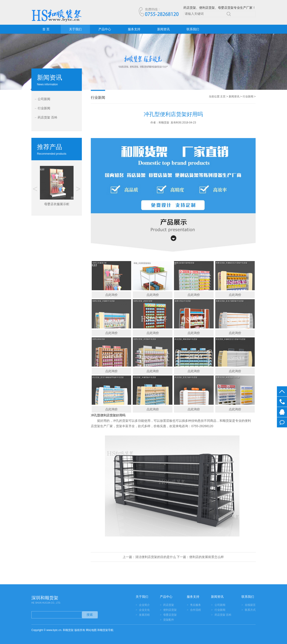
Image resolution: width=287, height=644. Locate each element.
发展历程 (144, 615)
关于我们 (75, 29)
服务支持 (134, 29)
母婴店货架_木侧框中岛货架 (104, 301)
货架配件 (169, 620)
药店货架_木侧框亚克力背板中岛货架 (231, 339)
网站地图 (91, 630)
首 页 (46, 29)
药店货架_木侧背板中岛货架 (145, 377)
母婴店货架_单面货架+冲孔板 (228, 377)
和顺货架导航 (105, 630)
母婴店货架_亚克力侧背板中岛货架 (230, 301)
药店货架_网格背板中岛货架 (186, 339)
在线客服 (282, 412)
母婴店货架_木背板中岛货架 (145, 339)
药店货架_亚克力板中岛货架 (186, 377)
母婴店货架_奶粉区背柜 (143, 301)
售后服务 (196, 605)
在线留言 (282, 422)
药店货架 (169, 605)
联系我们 (193, 29)
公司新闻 (44, 99)
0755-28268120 (282, 402)
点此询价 (111, 295)
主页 (223, 97)
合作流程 (196, 610)
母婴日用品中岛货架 (183, 301)
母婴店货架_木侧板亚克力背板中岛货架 (232, 263)
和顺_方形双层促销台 (142, 263)
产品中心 (105, 29)
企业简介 (144, 605)
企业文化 (144, 610)
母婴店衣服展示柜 (100, 263)
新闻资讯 (163, 29)
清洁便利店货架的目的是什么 (156, 557)
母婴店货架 (170, 615)
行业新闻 (44, 108)
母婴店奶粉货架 (99, 339)
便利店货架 (108, 415)
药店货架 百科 (48, 117)
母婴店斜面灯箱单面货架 (185, 263)
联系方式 (250, 610)
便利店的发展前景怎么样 (207, 557)
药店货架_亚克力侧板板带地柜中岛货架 (108, 377)
